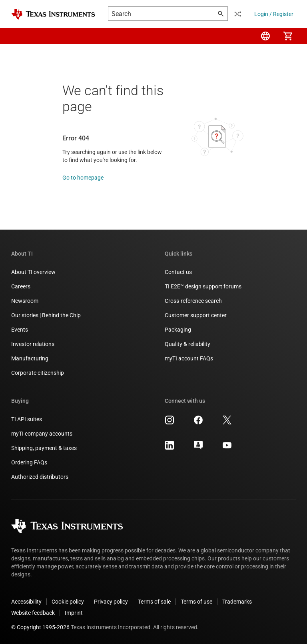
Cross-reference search (193, 301)
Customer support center (196, 315)
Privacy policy (111, 602)
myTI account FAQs (189, 358)
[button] (19, 36)
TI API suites (27, 419)
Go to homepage (83, 178)
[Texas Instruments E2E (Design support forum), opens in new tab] (198, 448)
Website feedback (33, 613)
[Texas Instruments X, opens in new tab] (227, 423)
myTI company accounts (42, 434)
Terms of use (196, 602)
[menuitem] (265, 36)
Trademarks (237, 602)
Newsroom (25, 301)
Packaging (178, 330)
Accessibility (26, 602)
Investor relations (33, 344)
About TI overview (33, 272)
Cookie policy (68, 602)
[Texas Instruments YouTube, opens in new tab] (227, 448)
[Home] (53, 14)
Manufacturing (30, 358)
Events (20, 330)
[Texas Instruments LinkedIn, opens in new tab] (169, 448)
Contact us (178, 272)
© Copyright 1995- (40, 627)
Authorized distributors (40, 477)
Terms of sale (154, 602)
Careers (21, 286)
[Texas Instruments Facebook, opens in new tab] (198, 423)
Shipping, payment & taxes (44, 448)
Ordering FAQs (29, 462)
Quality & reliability (187, 344)
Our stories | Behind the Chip (46, 315)
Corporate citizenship (38, 373)
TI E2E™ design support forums (203, 286)
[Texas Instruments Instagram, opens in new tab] (169, 423)
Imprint (74, 613)
